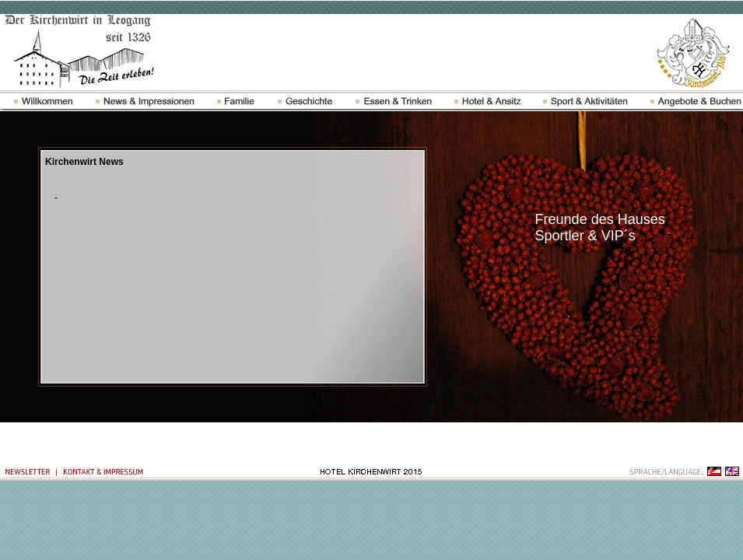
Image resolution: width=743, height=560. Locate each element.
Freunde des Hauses (600, 219)
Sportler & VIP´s (585, 236)
